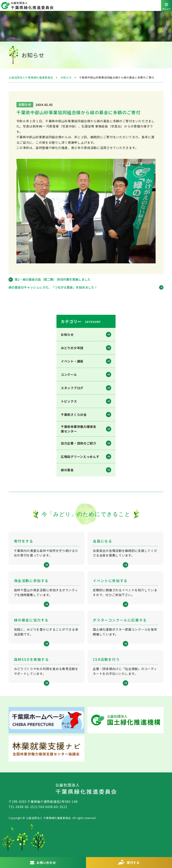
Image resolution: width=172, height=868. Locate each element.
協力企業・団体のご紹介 (79, 443)
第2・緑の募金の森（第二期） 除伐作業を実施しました (53, 279)
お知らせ (67, 334)
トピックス (69, 401)
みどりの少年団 (72, 348)
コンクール (69, 374)
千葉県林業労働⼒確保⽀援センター (79, 429)
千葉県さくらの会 (74, 415)
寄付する (133, 863)
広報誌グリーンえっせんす (80, 457)
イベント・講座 (72, 361)
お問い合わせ (46, 863)
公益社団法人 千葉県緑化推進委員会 (86, 5)
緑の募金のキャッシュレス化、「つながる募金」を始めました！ (53, 287)
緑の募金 (67, 470)
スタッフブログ (72, 388)
